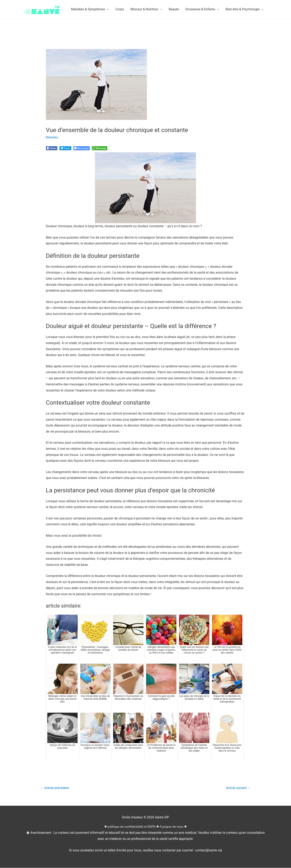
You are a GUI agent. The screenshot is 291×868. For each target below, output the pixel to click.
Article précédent (56, 788)
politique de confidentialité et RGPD (131, 827)
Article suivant (237, 788)
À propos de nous (173, 827)
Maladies (52, 137)
